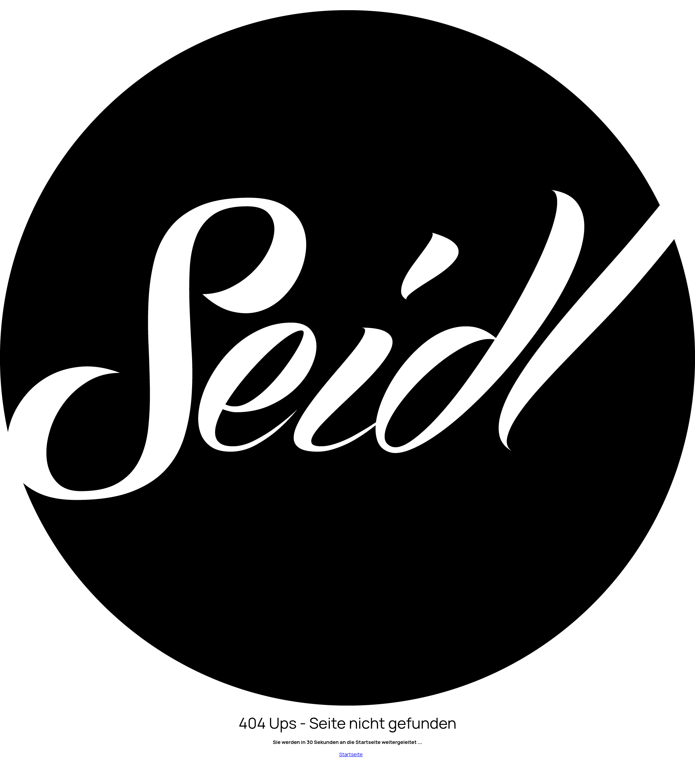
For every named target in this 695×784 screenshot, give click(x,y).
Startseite (351, 754)
